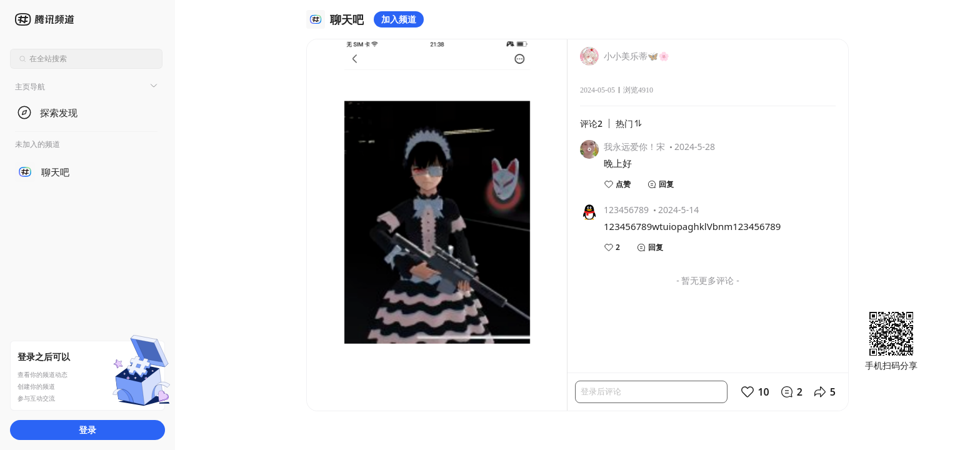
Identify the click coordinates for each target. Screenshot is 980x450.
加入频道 (399, 19)
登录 (87, 430)
